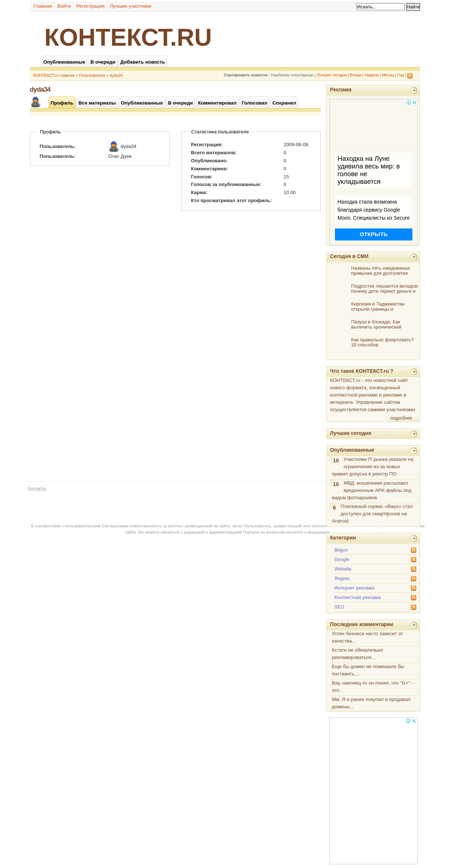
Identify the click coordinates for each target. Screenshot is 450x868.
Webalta (343, 569)
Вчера (356, 75)
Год (401, 75)
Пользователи (92, 75)
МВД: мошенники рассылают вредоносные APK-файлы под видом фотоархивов (371, 490)
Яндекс (342, 578)
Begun (341, 550)
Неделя (371, 75)
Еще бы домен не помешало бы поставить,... (368, 670)
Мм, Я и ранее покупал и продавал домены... (371, 703)
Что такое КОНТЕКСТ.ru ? (362, 371)
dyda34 (116, 75)
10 (336, 460)
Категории (343, 538)
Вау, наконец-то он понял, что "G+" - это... (372, 687)
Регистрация (91, 6)
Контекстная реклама (357, 597)
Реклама (341, 90)
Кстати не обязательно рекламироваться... (357, 654)
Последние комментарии (361, 624)
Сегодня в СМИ (349, 256)
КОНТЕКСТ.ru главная (54, 75)
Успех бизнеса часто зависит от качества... (367, 637)
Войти (64, 6)
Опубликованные (352, 450)
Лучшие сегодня (332, 75)
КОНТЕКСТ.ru (128, 37)
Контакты (37, 488)
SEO (339, 607)
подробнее (401, 418)
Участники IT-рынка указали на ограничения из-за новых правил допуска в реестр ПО (372, 467)
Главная (43, 6)
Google (342, 559)
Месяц (388, 75)
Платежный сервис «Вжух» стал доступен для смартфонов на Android (372, 514)
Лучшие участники (131, 6)
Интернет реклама (354, 588)
